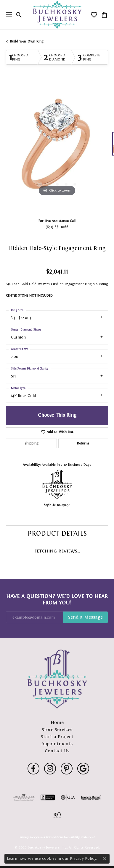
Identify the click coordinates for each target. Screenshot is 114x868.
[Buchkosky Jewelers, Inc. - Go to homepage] (57, 679)
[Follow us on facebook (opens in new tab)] (33, 769)
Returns (83, 443)
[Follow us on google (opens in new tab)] (83, 769)
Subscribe (85, 617)
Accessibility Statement (79, 837)
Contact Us (57, 751)
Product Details (57, 533)
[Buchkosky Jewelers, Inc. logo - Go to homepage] (57, 15)
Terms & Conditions (50, 837)
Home (57, 722)
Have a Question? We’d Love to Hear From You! (57, 599)
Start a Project (57, 737)
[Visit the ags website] (24, 797)
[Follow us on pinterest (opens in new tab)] (67, 769)
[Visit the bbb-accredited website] (48, 797)
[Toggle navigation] (7, 15)
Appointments (57, 744)
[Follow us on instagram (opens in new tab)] (50, 769)
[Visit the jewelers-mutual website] (91, 797)
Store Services (57, 729)
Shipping (31, 443)
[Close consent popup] (105, 859)
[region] (57, 147)
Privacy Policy (28, 837)
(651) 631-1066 (57, 227)
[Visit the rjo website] (57, 815)
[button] (19, 15)
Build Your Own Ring (27, 41)
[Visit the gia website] (68, 797)
